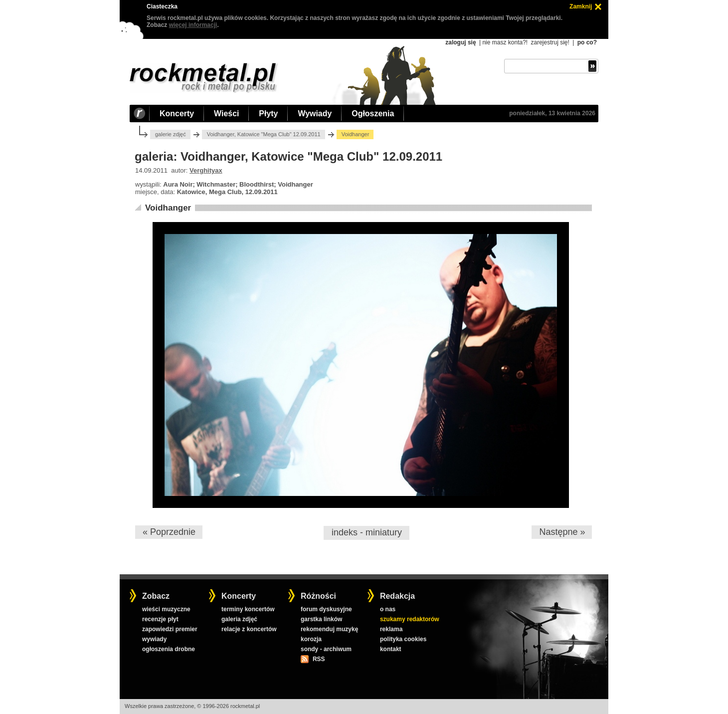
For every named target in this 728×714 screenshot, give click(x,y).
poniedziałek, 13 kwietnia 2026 (552, 113)
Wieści (226, 114)
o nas (388, 609)
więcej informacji (193, 25)
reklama (391, 629)
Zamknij (581, 6)
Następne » (562, 532)
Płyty (268, 114)
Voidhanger (168, 208)
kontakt (391, 649)
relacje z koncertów (249, 629)
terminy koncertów (248, 609)
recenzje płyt (160, 619)
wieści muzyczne (166, 609)
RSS (319, 659)
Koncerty (177, 114)
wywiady (154, 639)
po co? (587, 42)
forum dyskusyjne (326, 609)
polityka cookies (403, 639)
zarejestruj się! (550, 42)
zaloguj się (460, 42)
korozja (311, 639)
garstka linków (321, 619)
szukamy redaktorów (410, 619)
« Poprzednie (169, 532)
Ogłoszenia (373, 114)
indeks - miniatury (367, 532)
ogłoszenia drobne (169, 649)
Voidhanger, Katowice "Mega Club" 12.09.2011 (264, 134)
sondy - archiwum (326, 649)
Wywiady (315, 114)
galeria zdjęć (239, 619)
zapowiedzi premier (170, 629)
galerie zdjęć (171, 134)
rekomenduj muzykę (329, 629)
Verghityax (206, 170)
